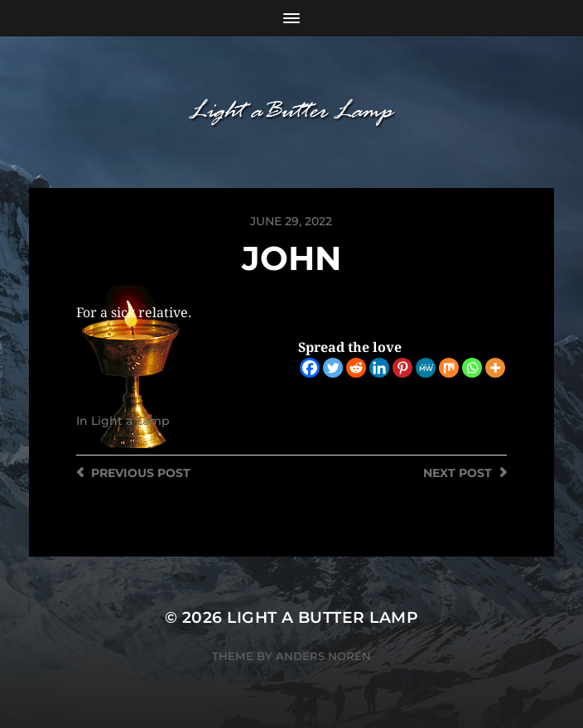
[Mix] (449, 368)
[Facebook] (310, 368)
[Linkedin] (379, 368)
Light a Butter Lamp (323, 617)
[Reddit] (356, 368)
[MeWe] (426, 368)
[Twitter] (333, 368)
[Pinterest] (402, 368)
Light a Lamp (130, 421)
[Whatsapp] (472, 368)
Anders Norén (323, 656)
